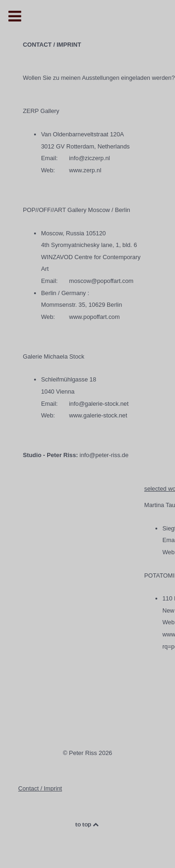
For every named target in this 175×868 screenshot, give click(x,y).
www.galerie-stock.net (98, 415)
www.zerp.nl (85, 170)
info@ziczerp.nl (90, 158)
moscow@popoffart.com (101, 281)
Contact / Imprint (40, 788)
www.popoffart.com (94, 317)
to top (87, 824)
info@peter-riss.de (104, 455)
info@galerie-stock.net (99, 404)
